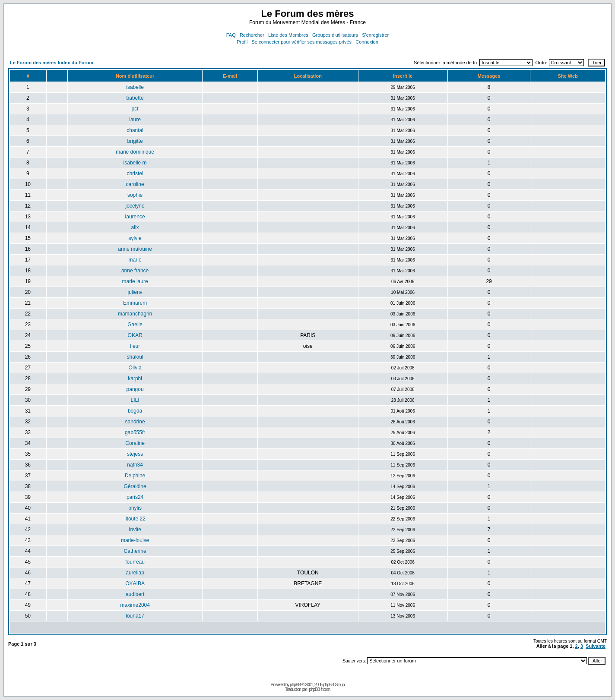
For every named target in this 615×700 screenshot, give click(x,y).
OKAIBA (135, 583)
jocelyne (135, 206)
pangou (135, 389)
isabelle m (135, 163)
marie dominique (135, 152)
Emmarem (135, 303)
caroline (135, 184)
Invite (135, 530)
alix (135, 227)
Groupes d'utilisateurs (335, 35)
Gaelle (135, 325)
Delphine (135, 476)
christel (135, 173)
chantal (135, 130)
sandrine (135, 422)
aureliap (135, 573)
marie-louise (135, 540)
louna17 (135, 616)
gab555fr (135, 432)
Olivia (135, 368)
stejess (135, 454)
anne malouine (135, 249)
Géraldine (135, 486)
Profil (242, 42)
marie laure (135, 281)
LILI (135, 400)
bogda (135, 411)
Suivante (596, 646)
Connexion (367, 42)
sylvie (135, 238)
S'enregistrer (375, 35)
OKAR (135, 335)
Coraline (135, 443)
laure (135, 120)
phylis (135, 508)
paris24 (135, 497)
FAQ (231, 35)
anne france (135, 271)
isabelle (135, 87)
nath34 (135, 465)
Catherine (135, 551)
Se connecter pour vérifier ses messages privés (301, 42)
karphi (135, 378)
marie (135, 260)
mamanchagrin (135, 314)
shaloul (135, 357)
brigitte (135, 141)
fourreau (135, 562)
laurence (135, 217)
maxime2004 (135, 605)
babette (135, 98)
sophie (135, 195)
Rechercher (252, 35)
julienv (135, 292)
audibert (135, 594)
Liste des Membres (288, 35)
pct (135, 109)
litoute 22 (135, 519)
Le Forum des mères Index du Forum (52, 63)
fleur (135, 346)
